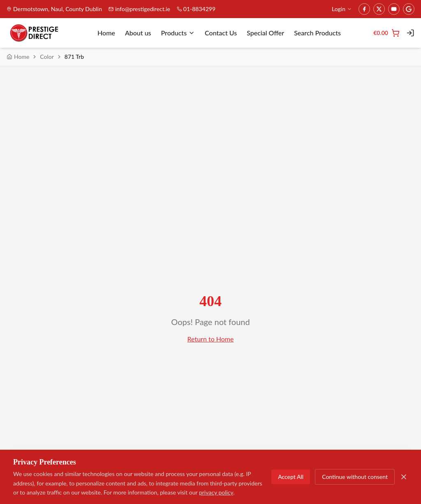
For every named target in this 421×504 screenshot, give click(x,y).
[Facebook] (364, 9)
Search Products (317, 33)
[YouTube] (394, 9)
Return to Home (211, 339)
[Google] (409, 9)
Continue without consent (355, 477)
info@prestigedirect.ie (139, 9)
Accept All (291, 477)
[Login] (410, 33)
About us (138, 33)
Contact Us (221, 33)
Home (106, 33)
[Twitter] (379, 9)
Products (178, 33)
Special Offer (265, 33)
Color (47, 57)
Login (342, 9)
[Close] (404, 477)
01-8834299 (196, 9)
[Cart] (386, 33)
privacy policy (216, 493)
